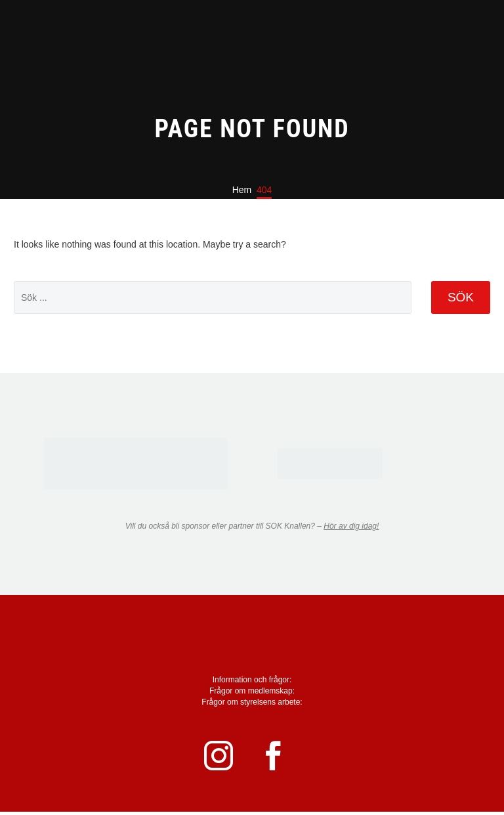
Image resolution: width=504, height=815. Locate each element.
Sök (461, 297)
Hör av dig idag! (351, 526)
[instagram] (222, 758)
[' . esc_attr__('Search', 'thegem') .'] (213, 297)
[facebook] (282, 758)
